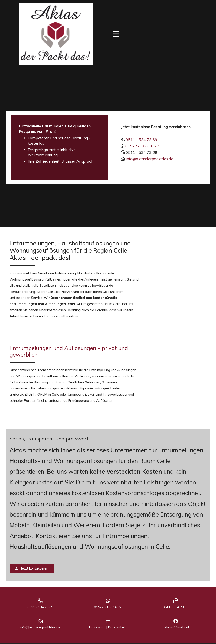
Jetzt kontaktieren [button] (32, 568)
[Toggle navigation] (116, 34)
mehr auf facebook (176, 629)
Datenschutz (117, 629)
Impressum (97, 629)
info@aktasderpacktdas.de (149, 159)
